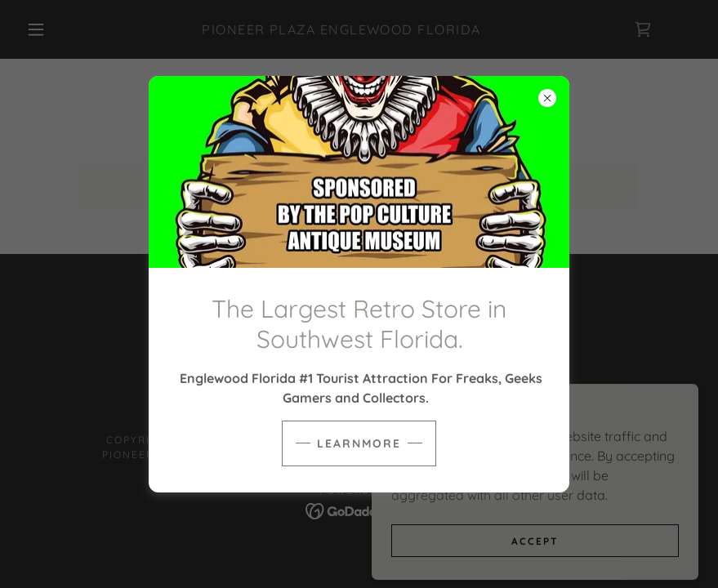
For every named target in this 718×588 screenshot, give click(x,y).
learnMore (359, 443)
